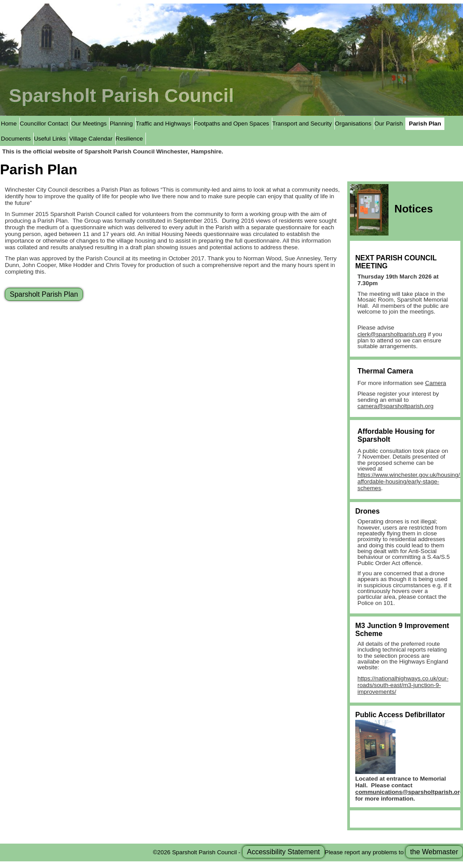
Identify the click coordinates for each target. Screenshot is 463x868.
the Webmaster (434, 852)
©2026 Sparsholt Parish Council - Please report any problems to (308, 852)
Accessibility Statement (284, 852)
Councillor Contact (44, 124)
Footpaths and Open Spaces (231, 124)
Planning (121, 124)
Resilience (129, 139)
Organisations (353, 124)
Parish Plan (425, 124)
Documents (16, 139)
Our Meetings (89, 124)
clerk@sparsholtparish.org (392, 334)
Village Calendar (91, 139)
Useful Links (50, 139)
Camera (436, 383)
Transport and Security (302, 124)
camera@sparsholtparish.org (395, 406)
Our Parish (388, 124)
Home (9, 124)
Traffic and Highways (163, 124)
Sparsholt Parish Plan (44, 294)
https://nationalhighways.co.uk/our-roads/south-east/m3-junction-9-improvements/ (403, 685)
